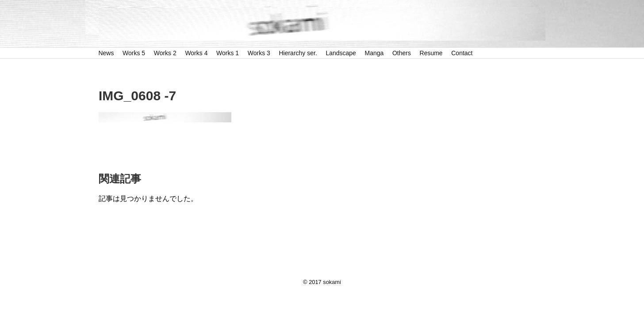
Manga (374, 53)
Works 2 (165, 53)
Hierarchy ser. (298, 53)
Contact (462, 53)
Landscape (341, 53)
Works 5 (134, 53)
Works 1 (228, 53)
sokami (332, 282)
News (106, 53)
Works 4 (196, 53)
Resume (431, 53)
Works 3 (259, 53)
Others (402, 53)
